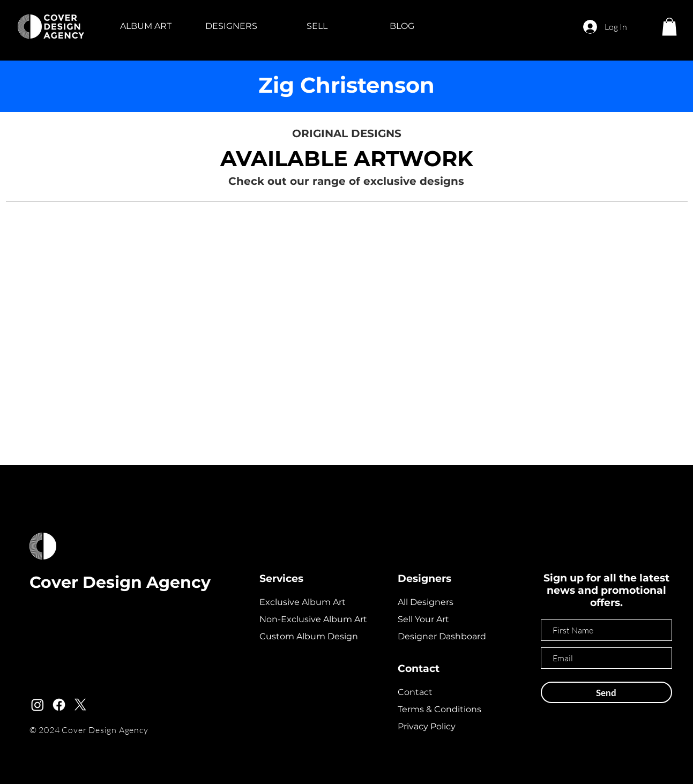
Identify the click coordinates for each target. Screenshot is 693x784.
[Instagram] (38, 705)
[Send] (606, 692)
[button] (146, 26)
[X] (80, 705)
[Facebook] (59, 705)
